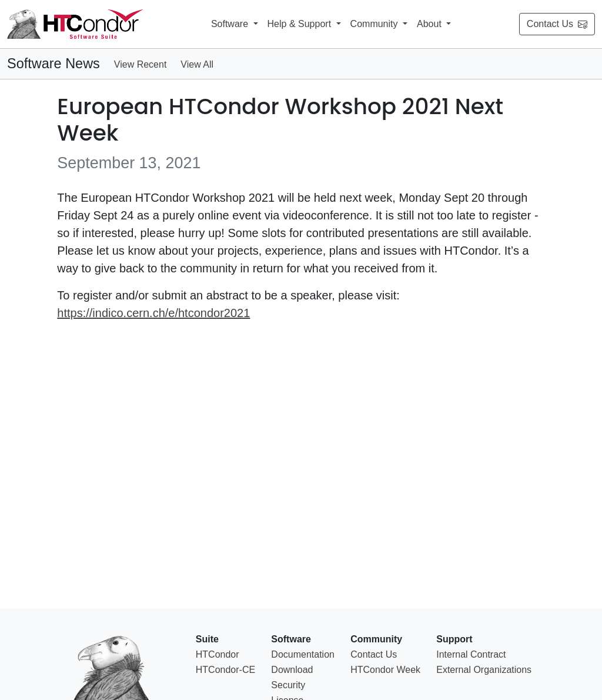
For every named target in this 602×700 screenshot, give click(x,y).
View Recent (141, 64)
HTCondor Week (385, 670)
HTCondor (218, 654)
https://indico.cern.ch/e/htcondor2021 (153, 313)
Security (288, 685)
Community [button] (375, 24)
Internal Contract (471, 654)
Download (292, 670)
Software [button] (231, 24)
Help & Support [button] (301, 24)
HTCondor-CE (225, 670)
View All (197, 64)
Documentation (303, 654)
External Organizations (484, 670)
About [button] (430, 24)
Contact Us (557, 24)
